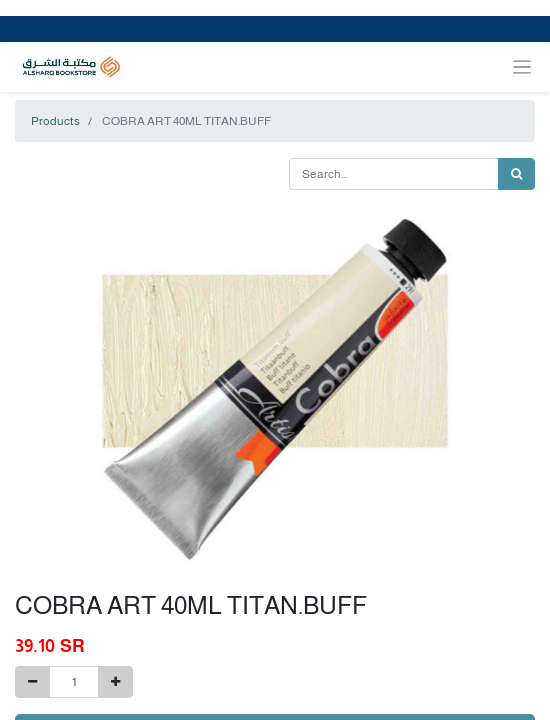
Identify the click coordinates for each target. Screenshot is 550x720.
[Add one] (115, 682)
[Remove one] (32, 682)
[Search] (516, 174)
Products (55, 121)
